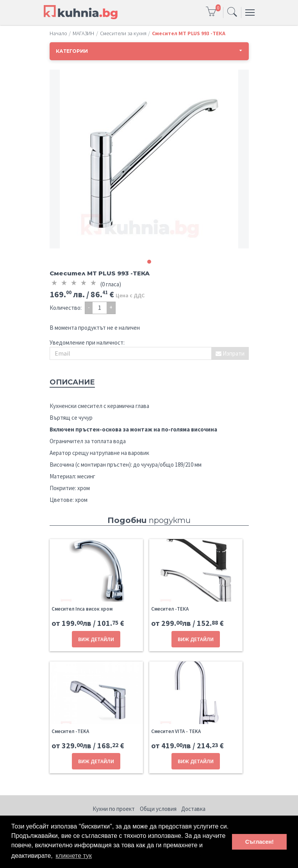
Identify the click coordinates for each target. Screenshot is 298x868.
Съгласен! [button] (260, 842)
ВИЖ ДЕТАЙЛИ (96, 639)
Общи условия (158, 809)
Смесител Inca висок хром (82, 609)
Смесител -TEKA (70, 731)
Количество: (66, 308)
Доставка (193, 809)
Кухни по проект (114, 809)
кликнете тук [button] (74, 856)
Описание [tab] (72, 382)
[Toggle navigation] (232, 13)
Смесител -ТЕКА (170, 609)
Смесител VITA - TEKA (176, 731)
